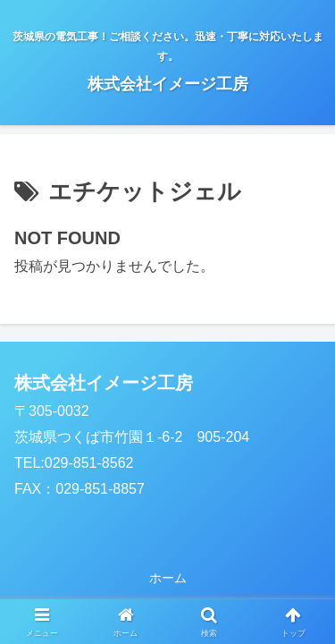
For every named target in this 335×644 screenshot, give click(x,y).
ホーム (168, 578)
